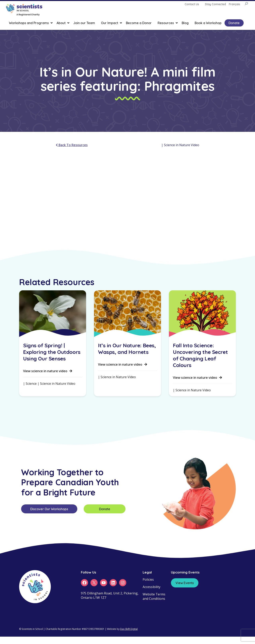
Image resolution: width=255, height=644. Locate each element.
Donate (234, 23)
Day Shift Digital (129, 629)
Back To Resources (72, 145)
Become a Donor (139, 23)
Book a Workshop (208, 23)
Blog (185, 23)
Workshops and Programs (29, 23)
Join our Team (84, 23)
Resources (166, 23)
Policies (148, 579)
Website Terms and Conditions (154, 596)
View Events (185, 583)
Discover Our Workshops (49, 509)
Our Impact (110, 23)
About (61, 23)
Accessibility (152, 587)
